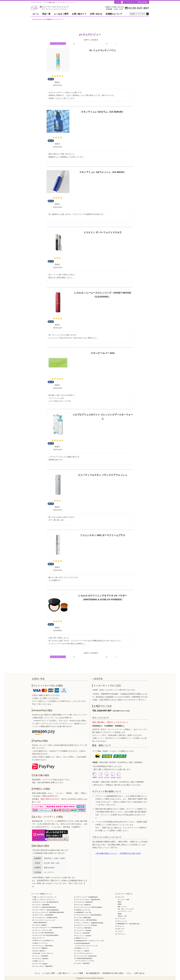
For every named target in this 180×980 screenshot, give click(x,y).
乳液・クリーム (122, 907)
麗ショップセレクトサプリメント (45, 900)
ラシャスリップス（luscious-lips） (87, 956)
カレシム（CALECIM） (83, 933)
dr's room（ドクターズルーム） (44, 953)
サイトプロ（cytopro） (41, 964)
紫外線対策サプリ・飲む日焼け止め (128, 924)
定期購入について (114, 14)
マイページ (130, 2)
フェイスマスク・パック (125, 911)
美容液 (120, 904)
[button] (123, 44)
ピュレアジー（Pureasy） (84, 930)
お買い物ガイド (79, 14)
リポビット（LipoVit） (83, 951)
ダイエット (121, 926)
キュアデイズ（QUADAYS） (85, 902)
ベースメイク (122, 919)
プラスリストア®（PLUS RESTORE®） (47, 935)
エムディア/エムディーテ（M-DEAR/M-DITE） (49, 928)
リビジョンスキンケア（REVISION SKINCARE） (50, 912)
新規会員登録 (143, 2)
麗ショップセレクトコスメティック (45, 897)
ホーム (36, 14)
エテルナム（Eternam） (42, 959)
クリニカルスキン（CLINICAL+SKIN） (46, 918)
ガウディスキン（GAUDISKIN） (44, 915)
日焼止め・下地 (122, 916)
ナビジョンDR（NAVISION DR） (45, 933)
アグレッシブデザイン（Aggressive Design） (90, 923)
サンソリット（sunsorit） (84, 936)
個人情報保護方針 (93, 973)
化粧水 (120, 902)
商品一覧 (46, 14)
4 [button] (107, 44)
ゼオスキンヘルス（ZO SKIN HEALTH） (47, 902)
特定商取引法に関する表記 (113, 973)
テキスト (148, 14)
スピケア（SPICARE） (83, 963)
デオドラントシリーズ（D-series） (87, 925)
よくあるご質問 (61, 14)
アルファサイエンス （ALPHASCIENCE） (89, 915)
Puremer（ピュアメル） (84, 910)
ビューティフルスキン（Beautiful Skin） (89, 900)
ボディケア (121, 929)
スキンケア (121, 897)
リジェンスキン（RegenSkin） (44, 966)
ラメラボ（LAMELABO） (84, 918)
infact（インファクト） (41, 943)
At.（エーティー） (40, 938)
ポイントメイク (122, 921)
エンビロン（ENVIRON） (42, 905)
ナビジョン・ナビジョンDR (43, 930)
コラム (129, 973)
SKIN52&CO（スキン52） (84, 912)
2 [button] (74, 44)
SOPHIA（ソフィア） (83, 948)
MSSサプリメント (82, 938)
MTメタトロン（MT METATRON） (87, 920)
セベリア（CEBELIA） (41, 948)
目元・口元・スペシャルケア (126, 909)
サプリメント (122, 934)
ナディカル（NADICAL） (84, 905)
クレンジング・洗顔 (123, 899)
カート (119, 2)
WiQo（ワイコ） (39, 961)
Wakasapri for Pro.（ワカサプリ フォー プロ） (91, 941)
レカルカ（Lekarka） (41, 925)
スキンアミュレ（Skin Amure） (44, 946)
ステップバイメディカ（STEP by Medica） (90, 907)
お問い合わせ (96, 14)
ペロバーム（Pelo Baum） (84, 928)
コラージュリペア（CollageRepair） (87, 897)
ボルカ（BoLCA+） (40, 951)
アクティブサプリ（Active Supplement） (47, 910)
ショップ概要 (78, 973)
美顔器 (120, 914)
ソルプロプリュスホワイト (84, 953)
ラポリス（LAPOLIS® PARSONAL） (46, 907)
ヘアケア (120, 932)
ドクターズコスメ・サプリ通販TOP (42, 19)
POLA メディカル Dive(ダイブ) (44, 940)
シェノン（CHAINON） (42, 956)
